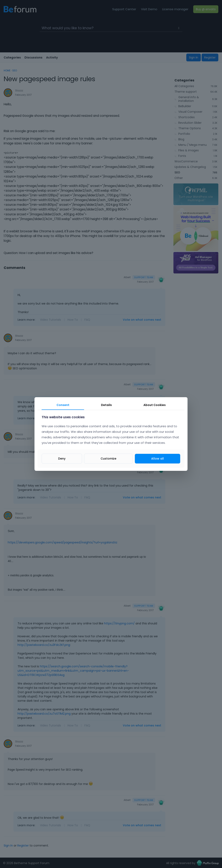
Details (106, 405)
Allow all (158, 459)
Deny (62, 459)
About (155, 405)
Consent (63, 405)
